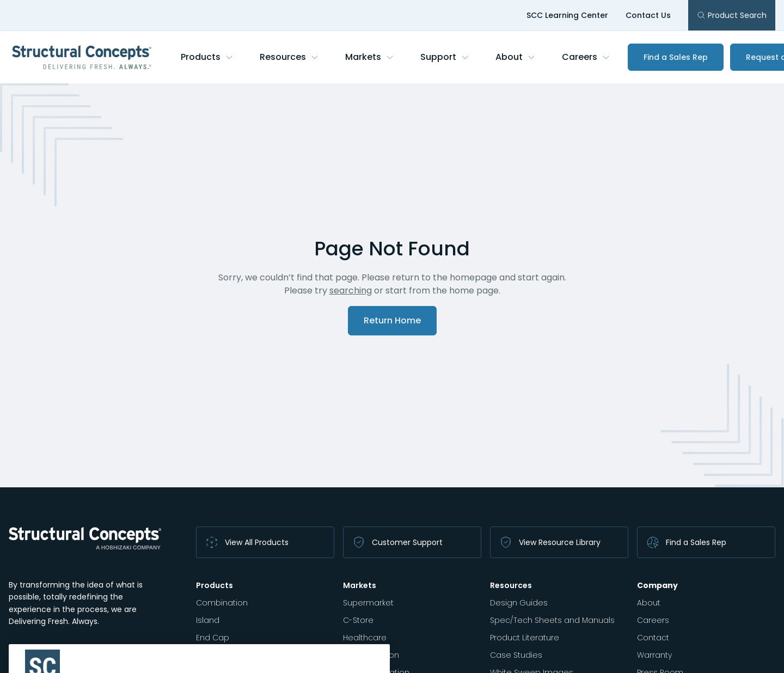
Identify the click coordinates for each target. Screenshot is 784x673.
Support (445, 57)
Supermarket (368, 603)
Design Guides (519, 603)
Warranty (654, 655)
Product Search (732, 15)
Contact (653, 638)
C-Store (358, 620)
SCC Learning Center (567, 15)
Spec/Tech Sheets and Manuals (552, 620)
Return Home (392, 320)
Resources (289, 57)
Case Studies (516, 655)
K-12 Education (371, 655)
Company (657, 585)
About (516, 57)
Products (207, 57)
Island (208, 620)
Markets (370, 57)
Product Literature (525, 638)
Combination (222, 603)
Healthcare (365, 638)
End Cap (213, 638)
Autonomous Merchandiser (250, 655)
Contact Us (648, 15)
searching (351, 290)
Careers (586, 57)
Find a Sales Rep (676, 57)
